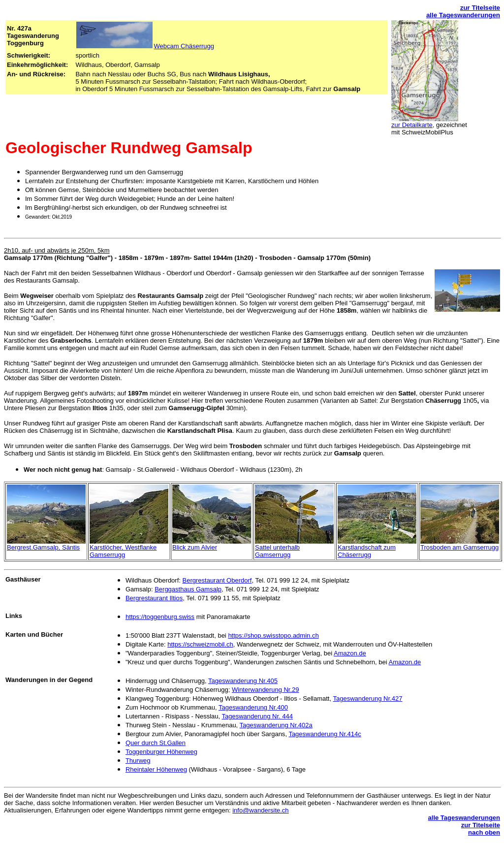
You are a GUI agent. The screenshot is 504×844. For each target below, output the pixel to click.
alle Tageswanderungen (463, 15)
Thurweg (138, 761)
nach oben (484, 832)
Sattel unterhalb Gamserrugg (277, 551)
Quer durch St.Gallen (156, 743)
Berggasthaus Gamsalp (188, 589)
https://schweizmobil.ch (200, 644)
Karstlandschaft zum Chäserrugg (367, 551)
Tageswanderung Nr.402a (276, 725)
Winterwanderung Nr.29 (266, 690)
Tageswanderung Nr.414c (325, 734)
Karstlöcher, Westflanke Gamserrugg (123, 551)
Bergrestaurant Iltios (154, 598)
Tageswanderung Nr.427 (367, 698)
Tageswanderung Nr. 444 (257, 716)
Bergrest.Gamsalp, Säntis (43, 547)
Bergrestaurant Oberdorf (217, 580)
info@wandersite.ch (260, 810)
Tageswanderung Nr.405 (243, 681)
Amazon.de (350, 653)
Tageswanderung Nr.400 (253, 707)
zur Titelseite (480, 8)
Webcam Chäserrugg (145, 46)
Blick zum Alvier (195, 547)
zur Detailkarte (412, 125)
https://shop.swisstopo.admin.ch (273, 635)
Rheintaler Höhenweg (156, 769)
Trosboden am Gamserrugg (459, 547)
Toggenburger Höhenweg (161, 752)
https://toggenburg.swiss (160, 617)
